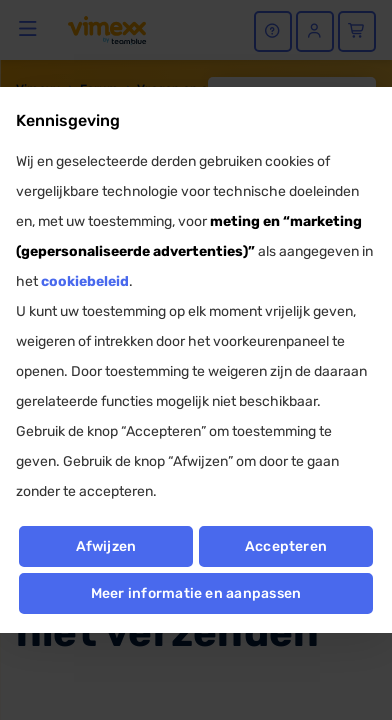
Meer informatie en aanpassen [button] (196, 593)
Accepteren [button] (286, 546)
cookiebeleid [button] (85, 281)
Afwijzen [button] (106, 546)
